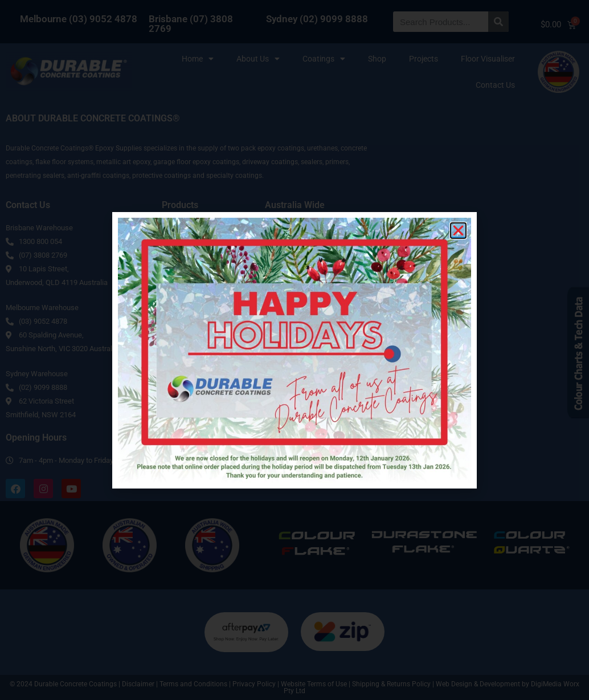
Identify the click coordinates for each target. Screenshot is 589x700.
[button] (458, 231)
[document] (294, 350)
